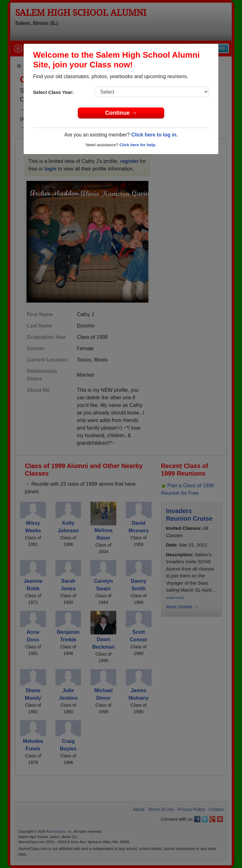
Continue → (121, 113)
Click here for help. (138, 145)
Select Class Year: (53, 92)
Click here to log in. (154, 135)
